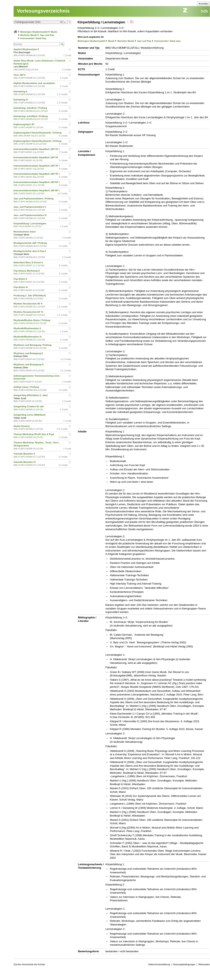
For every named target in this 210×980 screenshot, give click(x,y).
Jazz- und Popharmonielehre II (30, 207)
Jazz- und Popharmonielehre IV (30, 215)
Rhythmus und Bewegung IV (29, 364)
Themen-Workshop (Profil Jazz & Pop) (34, 434)
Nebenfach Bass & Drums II (28, 262)
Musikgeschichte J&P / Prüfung (31, 243)
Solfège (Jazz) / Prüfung (27, 387)
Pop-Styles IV (21, 287)
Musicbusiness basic (25, 232)
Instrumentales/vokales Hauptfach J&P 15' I (37, 149)
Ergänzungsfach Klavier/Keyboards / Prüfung (38, 133)
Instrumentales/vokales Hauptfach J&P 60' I (37, 182)
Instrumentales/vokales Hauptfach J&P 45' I (37, 174)
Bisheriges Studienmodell (34, 32)
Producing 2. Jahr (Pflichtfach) (30, 296)
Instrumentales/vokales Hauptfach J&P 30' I (37, 166)
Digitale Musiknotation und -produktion (35, 83)
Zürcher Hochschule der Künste (29, 964)
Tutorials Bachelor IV (25, 462)
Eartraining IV (21, 100)
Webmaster (204, 964)
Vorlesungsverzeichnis (43, 11)
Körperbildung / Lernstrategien (30, 224)
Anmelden (204, 4)
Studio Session (22, 426)
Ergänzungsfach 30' (24, 124)
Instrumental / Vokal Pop (33, 38)
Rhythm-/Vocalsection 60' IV (29, 312)
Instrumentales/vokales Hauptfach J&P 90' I (37, 190)
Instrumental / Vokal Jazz (167, 41)
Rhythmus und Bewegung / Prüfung (33, 345)
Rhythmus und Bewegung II (29, 353)
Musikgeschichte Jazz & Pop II (30, 251)
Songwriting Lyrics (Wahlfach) (30, 415)
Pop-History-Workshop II (27, 271)
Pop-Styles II (21, 279)
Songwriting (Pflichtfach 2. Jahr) (31, 395)
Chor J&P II (20, 75)
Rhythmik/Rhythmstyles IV (28, 337)
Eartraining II (21, 91)
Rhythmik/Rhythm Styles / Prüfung (32, 320)
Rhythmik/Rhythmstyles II (28, 328)
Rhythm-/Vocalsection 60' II (28, 304)
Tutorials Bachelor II (25, 454)
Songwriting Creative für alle (29, 406)
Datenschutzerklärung (159, 964)
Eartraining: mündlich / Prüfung (31, 108)
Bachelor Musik (28, 35)
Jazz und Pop (47, 35)
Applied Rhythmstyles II (27, 49)
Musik (54, 32)
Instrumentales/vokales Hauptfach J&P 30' (36, 157)
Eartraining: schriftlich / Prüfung (31, 116)
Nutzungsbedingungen (184, 964)
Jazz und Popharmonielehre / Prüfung (34, 199)
